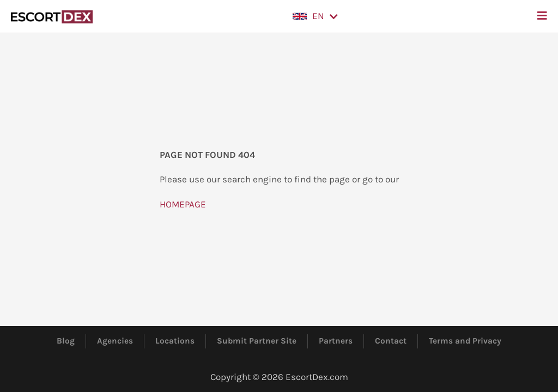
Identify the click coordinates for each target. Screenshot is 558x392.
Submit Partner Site (257, 341)
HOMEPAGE (183, 204)
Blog (66, 341)
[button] (315, 16)
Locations (175, 341)
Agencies (115, 341)
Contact (391, 341)
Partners (336, 341)
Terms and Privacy (465, 341)
